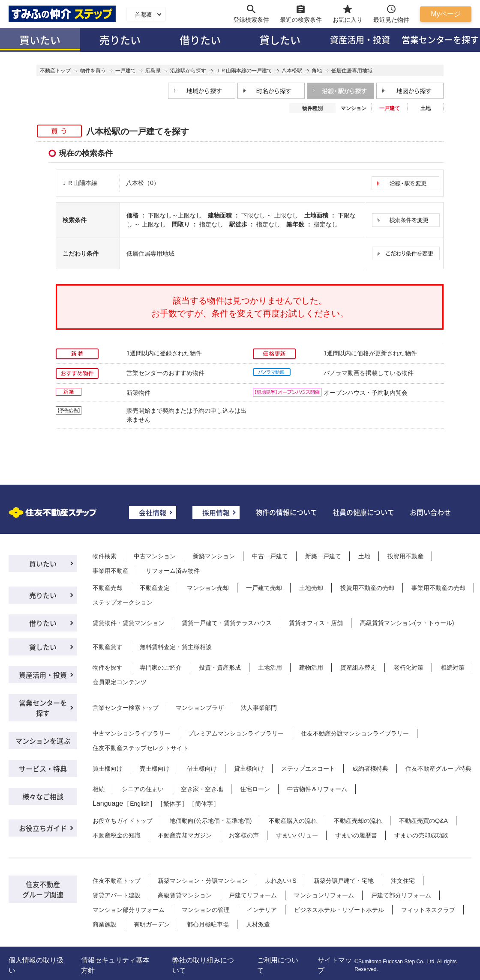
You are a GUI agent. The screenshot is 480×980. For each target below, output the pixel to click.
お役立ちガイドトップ (123, 821)
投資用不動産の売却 (367, 588)
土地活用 (270, 667)
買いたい (40, 40)
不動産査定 (155, 588)
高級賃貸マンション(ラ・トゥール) (407, 623)
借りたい (200, 40)
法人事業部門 (259, 708)
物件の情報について (286, 512)
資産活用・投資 (360, 40)
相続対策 (453, 667)
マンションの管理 (206, 910)
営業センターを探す (43, 708)
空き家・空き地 (202, 789)
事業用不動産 (111, 571)
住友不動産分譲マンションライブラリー (355, 733)
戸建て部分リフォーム (401, 895)
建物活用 (311, 667)
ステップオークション (123, 602)
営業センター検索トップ (126, 708)
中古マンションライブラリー (132, 733)
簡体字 (204, 804)
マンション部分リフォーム (129, 910)
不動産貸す (108, 647)
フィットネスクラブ (428, 910)
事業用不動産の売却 (438, 588)
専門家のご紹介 (161, 667)
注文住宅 (403, 881)
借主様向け (202, 769)
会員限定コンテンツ (120, 682)
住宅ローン (255, 789)
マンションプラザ (200, 708)
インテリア (262, 910)
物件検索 (105, 556)
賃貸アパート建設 (117, 895)
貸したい (280, 40)
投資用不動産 (405, 556)
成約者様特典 (370, 769)
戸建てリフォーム (253, 895)
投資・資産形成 (220, 667)
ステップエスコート (308, 769)
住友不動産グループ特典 (438, 769)
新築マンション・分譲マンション (203, 881)
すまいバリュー (297, 835)
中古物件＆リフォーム (317, 789)
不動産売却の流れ (358, 821)
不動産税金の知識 (117, 835)
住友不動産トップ (117, 881)
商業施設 (105, 924)
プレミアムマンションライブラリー (236, 733)
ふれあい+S (281, 881)
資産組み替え (358, 667)
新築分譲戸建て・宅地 (344, 881)
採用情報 (216, 512)
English (140, 804)
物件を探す (108, 667)
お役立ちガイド (43, 828)
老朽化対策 (408, 667)
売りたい (120, 40)
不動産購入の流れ (293, 821)
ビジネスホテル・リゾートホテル (339, 910)
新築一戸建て (323, 556)
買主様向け (108, 769)
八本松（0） (143, 183)
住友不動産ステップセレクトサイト (141, 748)
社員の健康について (363, 512)
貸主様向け (249, 769)
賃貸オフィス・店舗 (316, 623)
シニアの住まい (143, 789)
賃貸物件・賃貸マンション (129, 623)
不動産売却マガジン (185, 835)
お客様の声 (244, 835)
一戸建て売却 (264, 588)
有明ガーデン (152, 924)
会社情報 (153, 512)
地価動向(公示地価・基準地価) (211, 821)
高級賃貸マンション (185, 895)
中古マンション (155, 556)
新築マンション (214, 556)
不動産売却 (108, 588)
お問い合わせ (430, 512)
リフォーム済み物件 (173, 571)
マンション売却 (208, 588)
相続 (99, 789)
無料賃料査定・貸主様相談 (176, 647)
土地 (426, 108)
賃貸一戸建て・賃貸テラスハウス (227, 623)
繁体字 (172, 804)
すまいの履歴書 (356, 835)
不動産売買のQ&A (423, 821)
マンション (354, 108)
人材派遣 (258, 924)
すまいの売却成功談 (421, 835)
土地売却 (311, 588)
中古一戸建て (270, 556)
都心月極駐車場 (208, 924)
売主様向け (155, 769)
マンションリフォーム (324, 895)
